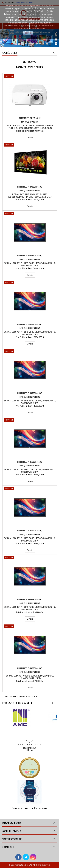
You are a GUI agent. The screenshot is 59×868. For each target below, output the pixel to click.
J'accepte (28, 33)
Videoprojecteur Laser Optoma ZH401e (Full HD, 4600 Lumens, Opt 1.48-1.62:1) (30, 127)
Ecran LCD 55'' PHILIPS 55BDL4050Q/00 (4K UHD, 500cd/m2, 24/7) (30, 471)
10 (43, 44)
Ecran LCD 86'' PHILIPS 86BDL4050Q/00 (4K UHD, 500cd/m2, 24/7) (30, 264)
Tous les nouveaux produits (20, 697)
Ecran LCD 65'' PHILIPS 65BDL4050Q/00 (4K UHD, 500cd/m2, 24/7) (30, 402)
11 (47, 44)
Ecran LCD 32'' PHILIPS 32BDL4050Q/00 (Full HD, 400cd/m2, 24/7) (30, 677)
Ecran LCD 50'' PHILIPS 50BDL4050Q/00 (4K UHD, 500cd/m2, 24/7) (30, 539)
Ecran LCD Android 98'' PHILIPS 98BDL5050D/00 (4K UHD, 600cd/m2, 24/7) (30, 196)
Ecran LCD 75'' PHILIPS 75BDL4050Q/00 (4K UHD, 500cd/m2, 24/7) (30, 333)
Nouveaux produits (29, 67)
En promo (30, 62)
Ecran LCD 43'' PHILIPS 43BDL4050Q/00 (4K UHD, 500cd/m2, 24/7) (30, 608)
